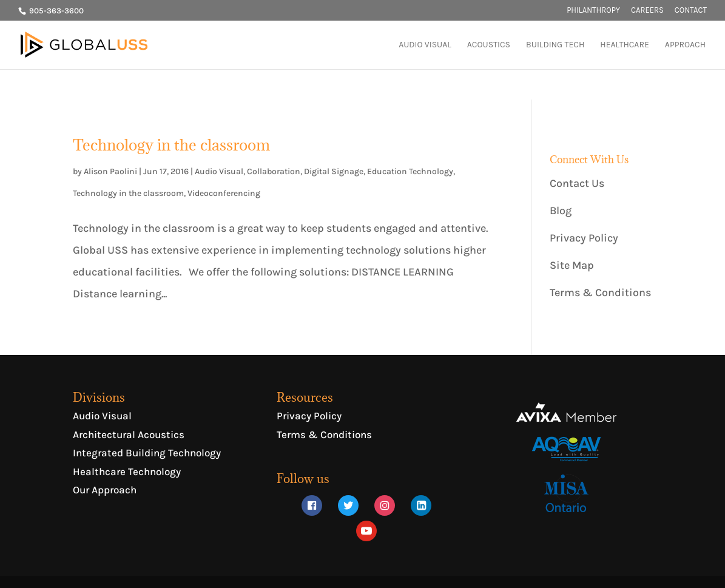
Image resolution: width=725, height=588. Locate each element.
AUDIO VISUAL (425, 45)
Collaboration (274, 171)
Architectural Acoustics (129, 434)
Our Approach (105, 490)
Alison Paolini (110, 171)
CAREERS (647, 10)
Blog (561, 211)
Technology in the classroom (171, 145)
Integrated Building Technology (147, 453)
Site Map (572, 265)
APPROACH (685, 45)
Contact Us (577, 183)
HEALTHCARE (625, 45)
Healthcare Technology (127, 471)
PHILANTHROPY (593, 10)
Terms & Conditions (600, 292)
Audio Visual (219, 171)
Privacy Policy (584, 238)
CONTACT (691, 10)
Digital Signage (334, 171)
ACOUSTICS (489, 45)
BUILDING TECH (555, 45)
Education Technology (410, 171)
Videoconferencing (224, 193)
